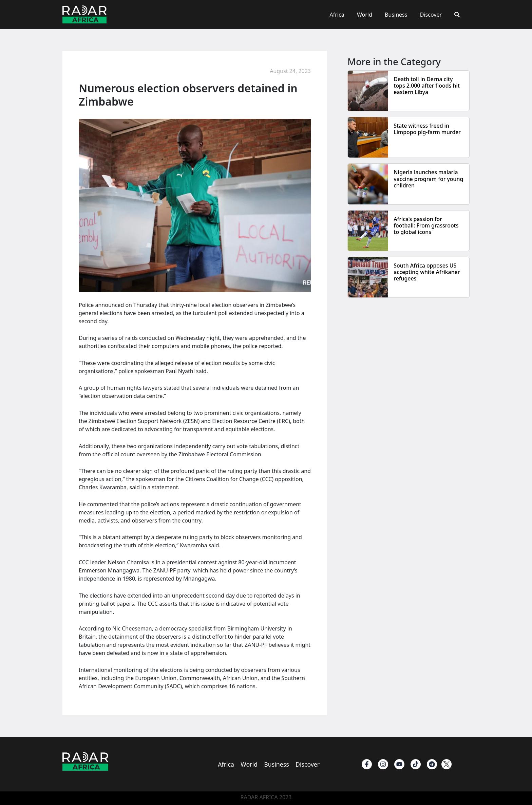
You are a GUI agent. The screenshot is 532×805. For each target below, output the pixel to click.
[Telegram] (432, 764)
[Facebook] (367, 764)
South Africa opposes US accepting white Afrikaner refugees (427, 272)
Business (400, 15)
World (371, 15)
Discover (434, 15)
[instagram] (383, 764)
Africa (345, 15)
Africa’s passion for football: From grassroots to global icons (426, 225)
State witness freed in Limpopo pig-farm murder (427, 129)
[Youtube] (399, 764)
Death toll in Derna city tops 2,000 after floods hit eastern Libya (427, 86)
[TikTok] (416, 764)
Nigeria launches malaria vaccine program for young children (429, 179)
